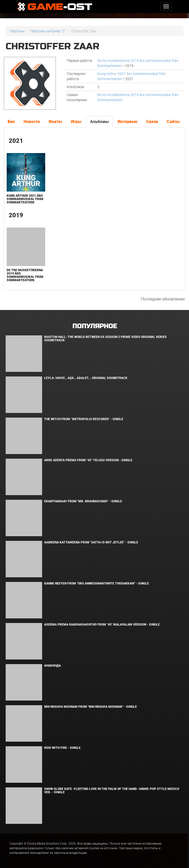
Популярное (95, 326)
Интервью (127, 122)
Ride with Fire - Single (62, 748)
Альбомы (100, 122)
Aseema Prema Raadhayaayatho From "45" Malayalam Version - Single (102, 625)
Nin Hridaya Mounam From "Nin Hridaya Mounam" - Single (91, 707)
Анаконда (53, 666)
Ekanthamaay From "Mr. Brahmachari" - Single (83, 501)
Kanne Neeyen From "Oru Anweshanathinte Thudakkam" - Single (97, 583)
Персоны (17, 31)
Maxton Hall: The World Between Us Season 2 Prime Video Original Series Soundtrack (105, 339)
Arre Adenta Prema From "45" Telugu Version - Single (88, 460)
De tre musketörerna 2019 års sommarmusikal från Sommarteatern (25, 275)
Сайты (173, 122)
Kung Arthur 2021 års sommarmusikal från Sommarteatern (25, 199)
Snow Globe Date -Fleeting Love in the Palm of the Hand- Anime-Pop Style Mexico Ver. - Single (112, 791)
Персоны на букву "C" (48, 31)
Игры (76, 122)
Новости (32, 122)
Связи (152, 122)
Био (11, 122)
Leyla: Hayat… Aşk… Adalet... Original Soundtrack (86, 378)
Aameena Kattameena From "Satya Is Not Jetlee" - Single (91, 542)
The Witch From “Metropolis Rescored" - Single (84, 419)
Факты (55, 122)
